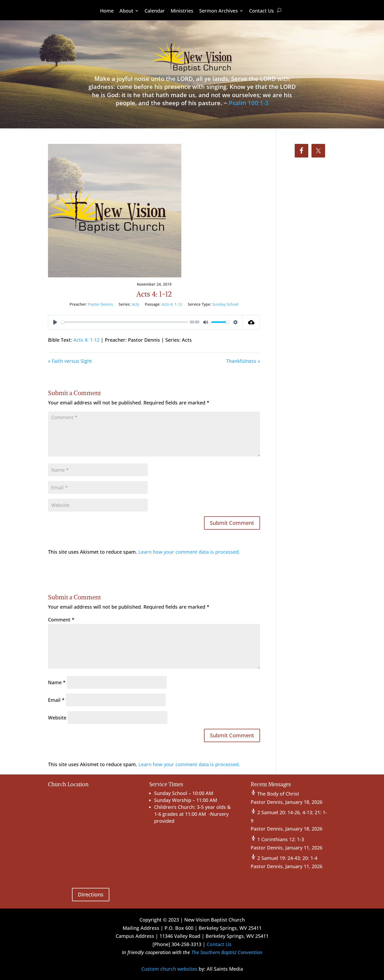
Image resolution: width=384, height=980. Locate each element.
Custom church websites (169, 969)
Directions (91, 894)
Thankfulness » (243, 361)
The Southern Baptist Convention (227, 952)
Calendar (155, 11)
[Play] (55, 322)
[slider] (124, 322)
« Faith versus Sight (70, 361)
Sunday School (225, 304)
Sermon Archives (219, 11)
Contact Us (261, 11)
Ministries (182, 11)
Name (57, 682)
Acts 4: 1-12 (172, 304)
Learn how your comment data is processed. (189, 552)
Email (56, 700)
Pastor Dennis (101, 304)
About (126, 11)
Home (107, 11)
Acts (135, 304)
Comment (61, 620)
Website (57, 718)
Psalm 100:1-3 (249, 103)
